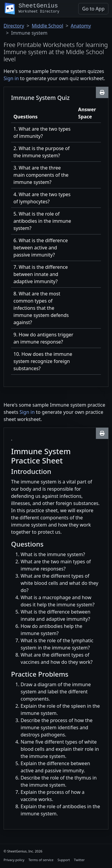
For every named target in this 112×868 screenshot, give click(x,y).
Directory (14, 26)
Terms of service (41, 860)
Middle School (47, 26)
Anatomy (81, 26)
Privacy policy (14, 860)
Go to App (93, 9)
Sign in (11, 78)
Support (64, 860)
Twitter (79, 860)
